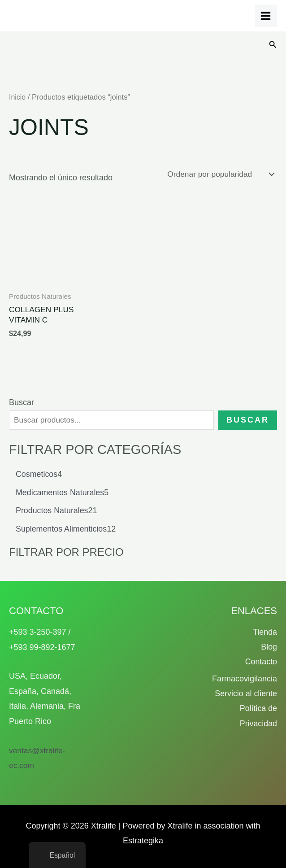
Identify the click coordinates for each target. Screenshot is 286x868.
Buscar (22, 404)
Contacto (261, 662)
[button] (273, 45)
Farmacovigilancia (245, 679)
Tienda (265, 632)
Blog (269, 647)
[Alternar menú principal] (266, 16)
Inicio (18, 97)
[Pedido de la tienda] (218, 174)
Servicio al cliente (246, 694)
